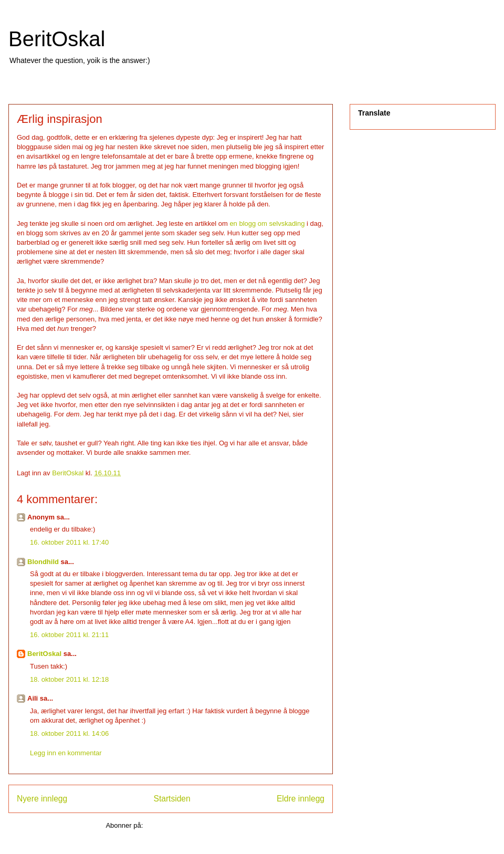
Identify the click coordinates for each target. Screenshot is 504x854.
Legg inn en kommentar (66, 753)
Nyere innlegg (42, 799)
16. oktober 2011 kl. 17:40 (69, 542)
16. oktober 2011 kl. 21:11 (69, 635)
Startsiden (172, 799)
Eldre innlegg (301, 799)
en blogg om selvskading (267, 223)
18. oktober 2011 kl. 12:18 (69, 679)
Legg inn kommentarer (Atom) (190, 825)
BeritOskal (57, 39)
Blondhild (43, 562)
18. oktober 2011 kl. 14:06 (69, 733)
